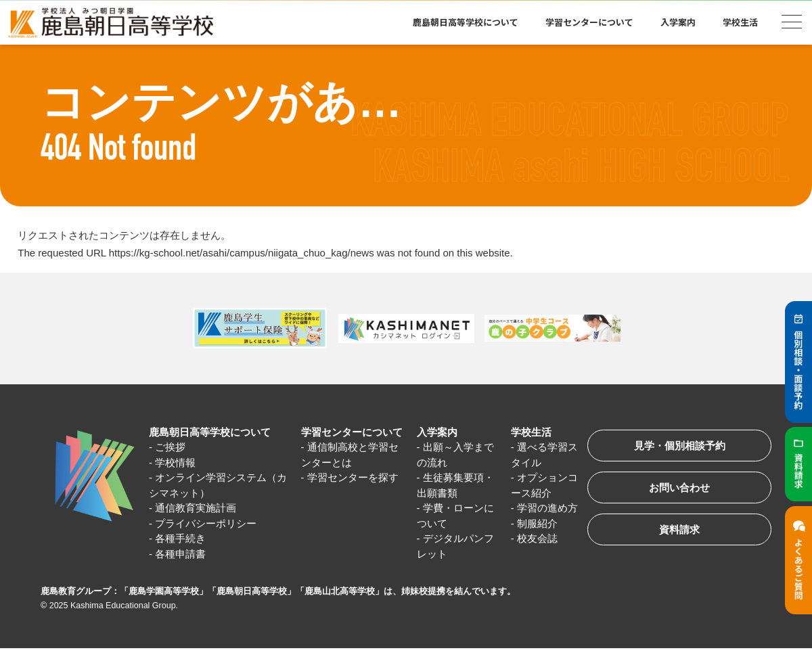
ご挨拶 (170, 447)
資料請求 (679, 529)
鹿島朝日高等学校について (466, 22)
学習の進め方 (547, 508)
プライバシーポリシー (206, 523)
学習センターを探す (353, 477)
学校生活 (740, 22)
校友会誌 (537, 538)
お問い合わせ (679, 487)
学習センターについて (589, 22)
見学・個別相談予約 (680, 446)
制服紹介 (537, 523)
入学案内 (678, 22)
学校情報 (175, 462)
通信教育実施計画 (196, 508)
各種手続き (180, 538)
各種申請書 (180, 554)
